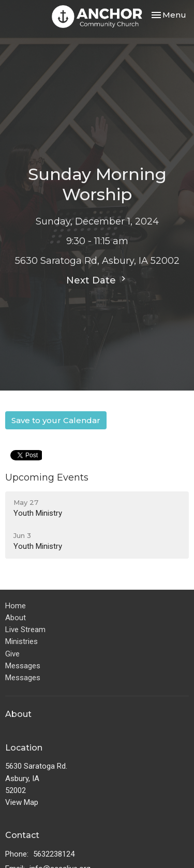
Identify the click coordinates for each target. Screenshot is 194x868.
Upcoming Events (47, 477)
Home (16, 606)
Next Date (97, 280)
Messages (23, 666)
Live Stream (25, 630)
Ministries (21, 641)
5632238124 (54, 854)
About (16, 618)
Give (12, 654)
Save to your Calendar (56, 420)
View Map (22, 802)
